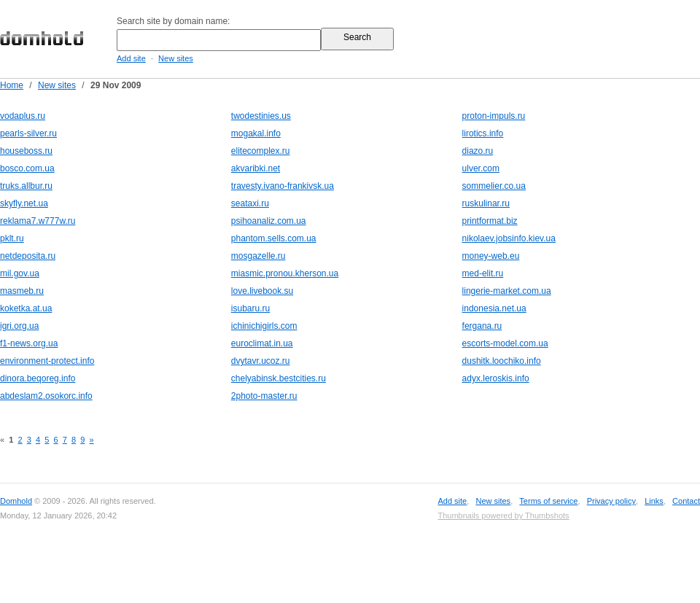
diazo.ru (478, 151)
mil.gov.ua (20, 273)
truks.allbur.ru (26, 186)
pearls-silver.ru (28, 133)
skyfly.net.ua (24, 203)
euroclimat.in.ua (262, 343)
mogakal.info (256, 133)
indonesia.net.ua (494, 308)
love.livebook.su (262, 291)
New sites (176, 58)
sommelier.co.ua (494, 186)
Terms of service (548, 501)
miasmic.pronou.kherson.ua (285, 273)
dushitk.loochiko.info (502, 361)
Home (12, 85)
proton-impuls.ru (494, 116)
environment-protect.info (47, 361)
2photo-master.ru (264, 396)
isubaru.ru (250, 308)
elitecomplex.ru (261, 151)
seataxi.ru (250, 203)
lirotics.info (483, 133)
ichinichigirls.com (264, 326)
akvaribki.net (256, 168)
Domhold (16, 501)
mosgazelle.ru (258, 256)
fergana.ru (482, 326)
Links (654, 501)
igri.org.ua (19, 326)
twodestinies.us (261, 116)
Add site (131, 58)
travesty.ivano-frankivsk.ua (283, 186)
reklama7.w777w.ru (38, 221)
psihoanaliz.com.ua (269, 221)
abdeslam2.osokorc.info (46, 396)
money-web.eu (491, 256)
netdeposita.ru (28, 256)
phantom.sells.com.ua (274, 238)
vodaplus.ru (23, 116)
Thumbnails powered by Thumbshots (503, 516)
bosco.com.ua (27, 168)
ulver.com (481, 168)
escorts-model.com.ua (505, 343)
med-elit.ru (483, 273)
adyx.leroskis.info (496, 378)
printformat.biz (490, 221)
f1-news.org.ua (29, 343)
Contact (686, 501)
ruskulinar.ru (486, 203)
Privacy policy (611, 501)
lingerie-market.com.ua (507, 291)
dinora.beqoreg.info (38, 378)
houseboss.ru (26, 151)
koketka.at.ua (26, 308)
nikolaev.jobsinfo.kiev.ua (509, 238)
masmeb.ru (22, 291)
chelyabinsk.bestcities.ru (279, 378)
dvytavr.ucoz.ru (261, 361)
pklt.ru (12, 238)
